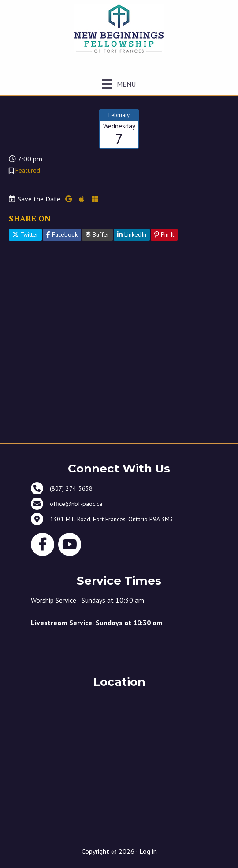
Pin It (164, 234)
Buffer (97, 234)
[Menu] (119, 84)
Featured (28, 170)
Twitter (25, 234)
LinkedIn (132, 234)
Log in (148, 851)
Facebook (62, 234)
